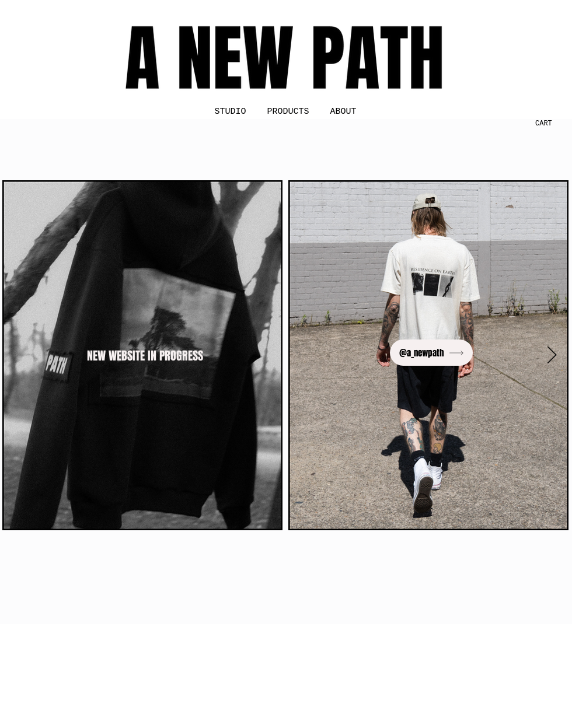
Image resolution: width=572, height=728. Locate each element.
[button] (540, 123)
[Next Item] (552, 355)
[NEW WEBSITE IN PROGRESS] (146, 356)
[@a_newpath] (431, 353)
